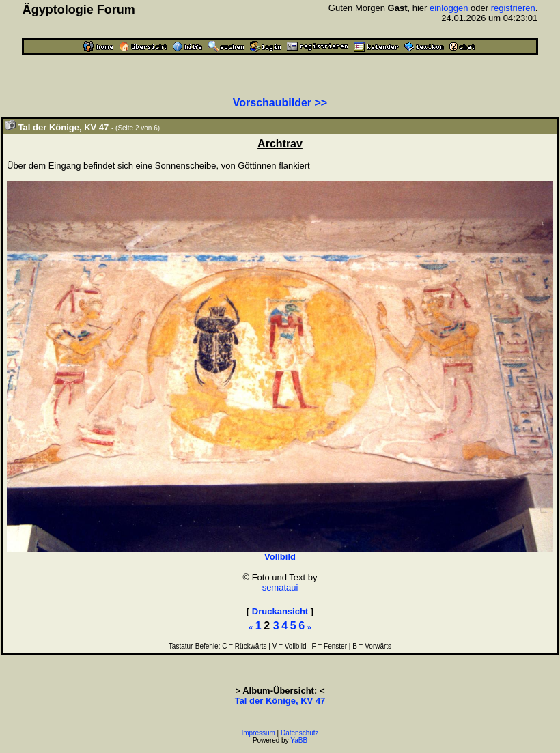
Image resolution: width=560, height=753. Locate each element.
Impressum (258, 733)
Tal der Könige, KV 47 (280, 701)
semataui (280, 587)
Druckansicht (280, 611)
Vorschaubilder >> (280, 103)
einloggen (449, 8)
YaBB (299, 740)
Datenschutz (300, 733)
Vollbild (280, 557)
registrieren (513, 8)
